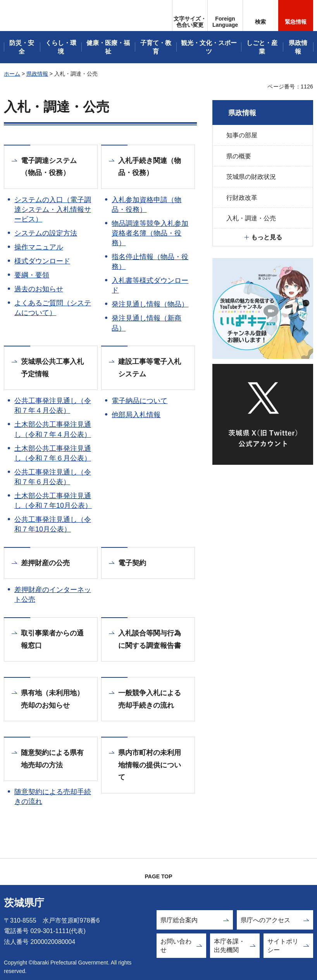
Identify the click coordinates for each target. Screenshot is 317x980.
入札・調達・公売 (251, 218)
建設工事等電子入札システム (150, 368)
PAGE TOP (158, 876)
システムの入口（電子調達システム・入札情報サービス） (53, 210)
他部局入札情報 (136, 415)
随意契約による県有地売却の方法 (52, 759)
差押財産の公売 (45, 563)
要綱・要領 (32, 275)
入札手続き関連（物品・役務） (150, 167)
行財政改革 (242, 198)
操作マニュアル (39, 247)
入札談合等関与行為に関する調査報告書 (150, 639)
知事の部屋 (242, 135)
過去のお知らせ (39, 289)
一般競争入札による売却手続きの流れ (150, 699)
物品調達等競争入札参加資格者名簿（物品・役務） (150, 233)
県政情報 (37, 74)
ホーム (12, 74)
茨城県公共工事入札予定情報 (52, 368)
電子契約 (132, 563)
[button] (225, 16)
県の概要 (239, 156)
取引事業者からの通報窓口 (52, 639)
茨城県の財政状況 (251, 177)
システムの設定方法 (46, 233)
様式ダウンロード (42, 261)
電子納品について (140, 401)
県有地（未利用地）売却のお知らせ (52, 699)
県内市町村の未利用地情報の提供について (150, 765)
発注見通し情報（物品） (150, 304)
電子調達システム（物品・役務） (49, 167)
